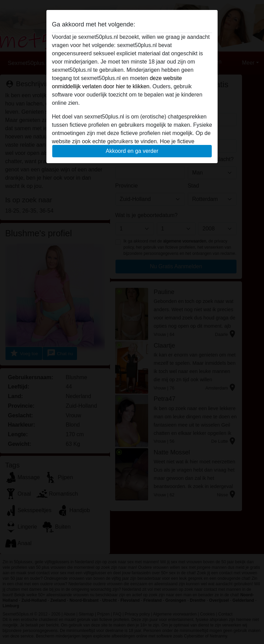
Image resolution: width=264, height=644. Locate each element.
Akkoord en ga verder (132, 151)
